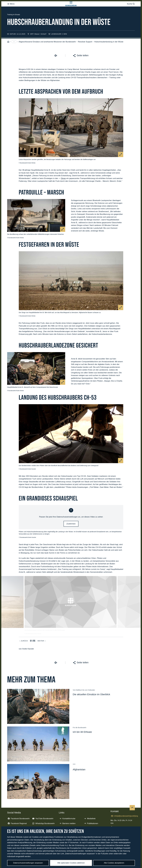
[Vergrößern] (121, 163)
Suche (131, 8)
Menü (11, 8)
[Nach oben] (132, 816)
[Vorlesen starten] (56, 64)
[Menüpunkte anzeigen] (14, 50)
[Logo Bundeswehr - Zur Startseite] (71, 8)
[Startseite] (8, 50)
